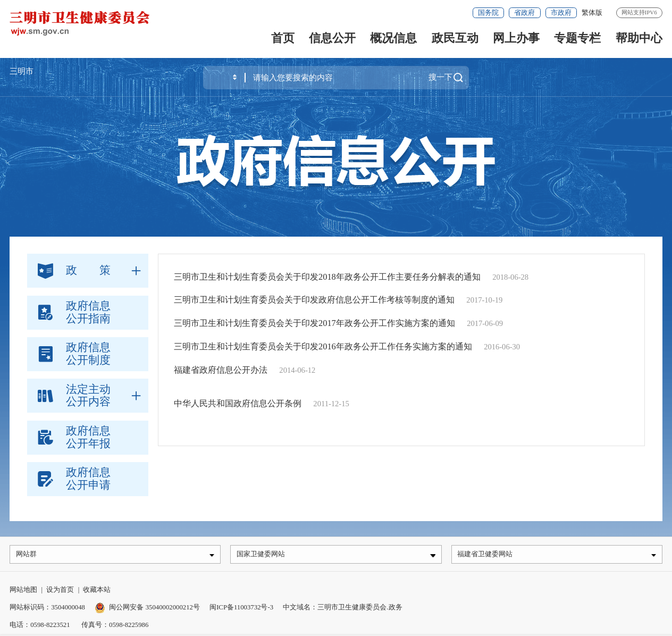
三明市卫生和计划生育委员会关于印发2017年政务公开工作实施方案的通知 (314, 323)
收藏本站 (97, 592)
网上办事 (516, 38)
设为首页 (60, 592)
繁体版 (592, 13)
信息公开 (332, 38)
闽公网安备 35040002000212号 (154, 609)
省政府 (524, 13)
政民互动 (455, 38)
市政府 (561, 13)
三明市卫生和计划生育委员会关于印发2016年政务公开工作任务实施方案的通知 (323, 346)
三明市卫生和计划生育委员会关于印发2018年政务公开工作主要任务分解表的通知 (327, 277)
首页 (283, 38)
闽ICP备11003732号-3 (241, 609)
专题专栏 (577, 38)
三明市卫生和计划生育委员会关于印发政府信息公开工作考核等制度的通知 (314, 300)
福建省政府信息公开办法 (221, 370)
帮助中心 (639, 38)
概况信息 (393, 38)
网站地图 (23, 592)
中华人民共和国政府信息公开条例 (238, 403)
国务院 (488, 13)
